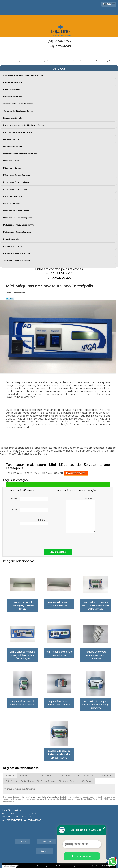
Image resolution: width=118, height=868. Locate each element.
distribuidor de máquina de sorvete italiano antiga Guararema (96, 703)
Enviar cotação (58, 552)
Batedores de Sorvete (13, 97)
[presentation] (29, 536)
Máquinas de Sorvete (13, 168)
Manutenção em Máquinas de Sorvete (20, 154)
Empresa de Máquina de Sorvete (18, 132)
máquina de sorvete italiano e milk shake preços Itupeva (59, 751)
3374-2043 (63, 46)
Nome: (30, 499)
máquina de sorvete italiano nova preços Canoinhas (96, 654)
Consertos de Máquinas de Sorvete (18, 111)
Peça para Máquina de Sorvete (17, 253)
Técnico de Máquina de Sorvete (17, 260)
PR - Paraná (12, 778)
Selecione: (11, 772)
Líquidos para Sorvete (13, 147)
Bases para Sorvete (12, 90)
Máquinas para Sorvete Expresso (18, 218)
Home (23, 839)
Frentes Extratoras (12, 139)
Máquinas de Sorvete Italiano (16, 182)
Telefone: (34, 522)
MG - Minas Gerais (105, 772)
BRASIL (24, 772)
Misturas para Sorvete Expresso (17, 232)
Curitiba (35, 772)
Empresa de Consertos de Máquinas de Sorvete (24, 125)
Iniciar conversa (82, 856)
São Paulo (86, 778)
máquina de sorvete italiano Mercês (59, 603)
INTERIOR (88, 772)
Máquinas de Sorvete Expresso (17, 175)
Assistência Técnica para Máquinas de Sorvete (23, 75)
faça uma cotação (76, 473)
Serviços (59, 68)
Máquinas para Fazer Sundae (16, 211)
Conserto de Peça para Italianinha (18, 104)
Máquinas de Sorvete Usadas (16, 189)
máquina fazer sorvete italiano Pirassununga (59, 701)
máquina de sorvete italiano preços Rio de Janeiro (23, 605)
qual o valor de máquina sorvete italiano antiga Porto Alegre (23, 654)
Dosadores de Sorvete (13, 118)
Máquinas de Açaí (11, 161)
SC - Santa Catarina (68, 778)
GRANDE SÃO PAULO (69, 772)
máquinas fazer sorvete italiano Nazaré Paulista (23, 701)
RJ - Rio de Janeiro (46, 778)
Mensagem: (81, 515)
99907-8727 (63, 41)
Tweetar (10, 298)
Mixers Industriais (11, 239)
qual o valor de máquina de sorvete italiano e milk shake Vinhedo (96, 605)
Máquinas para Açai (12, 203)
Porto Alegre (27, 778)
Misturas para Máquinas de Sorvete (19, 225)
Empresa (46, 839)
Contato (45, 848)
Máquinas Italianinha (13, 196)
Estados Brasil (49, 772)
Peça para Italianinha (13, 246)
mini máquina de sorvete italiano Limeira (59, 652)
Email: (30, 510)
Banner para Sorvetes (13, 82)
